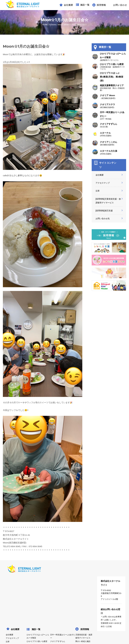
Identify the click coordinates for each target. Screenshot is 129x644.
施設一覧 (36, 629)
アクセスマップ (103, 183)
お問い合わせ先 (103, 219)
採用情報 (85, 629)
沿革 (98, 191)
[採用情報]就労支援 (104, 211)
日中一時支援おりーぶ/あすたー (63, 636)
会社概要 (100, 175)
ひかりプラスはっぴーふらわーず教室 (38, 636)
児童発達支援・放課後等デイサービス (84, 636)
